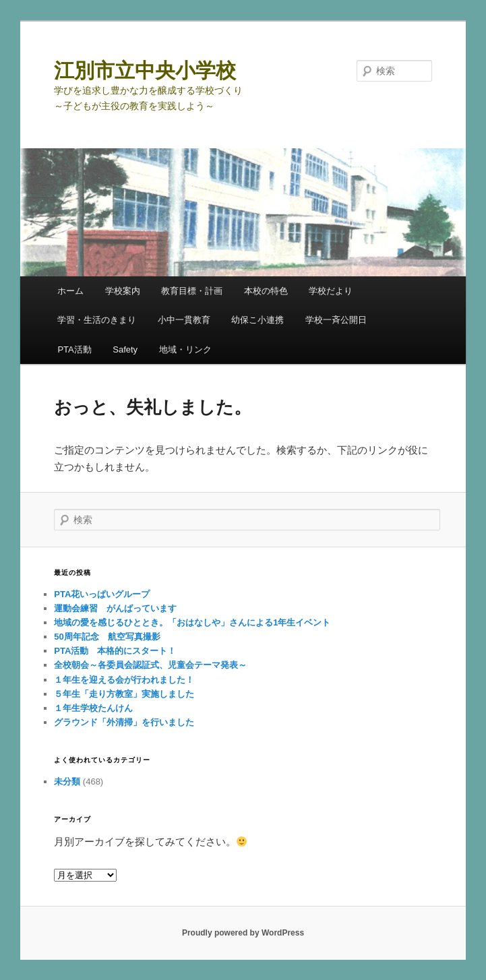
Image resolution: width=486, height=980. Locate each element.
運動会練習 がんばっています (115, 608)
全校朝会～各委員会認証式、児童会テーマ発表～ (150, 665)
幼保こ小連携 (257, 320)
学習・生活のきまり (97, 320)
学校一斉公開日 (336, 320)
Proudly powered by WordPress (243, 933)
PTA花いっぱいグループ (106, 594)
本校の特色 (266, 291)
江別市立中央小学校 (145, 70)
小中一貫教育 (184, 320)
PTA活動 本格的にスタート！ (115, 651)
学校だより (331, 291)
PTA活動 (74, 349)
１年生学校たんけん (93, 708)
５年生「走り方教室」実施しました (124, 694)
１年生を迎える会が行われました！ (124, 680)
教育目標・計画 (192, 291)
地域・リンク (185, 349)
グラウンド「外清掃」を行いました (124, 722)
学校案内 (123, 291)
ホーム (70, 291)
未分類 (67, 782)
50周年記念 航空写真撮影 (107, 637)
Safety (125, 349)
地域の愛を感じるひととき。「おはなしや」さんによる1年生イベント (192, 622)
